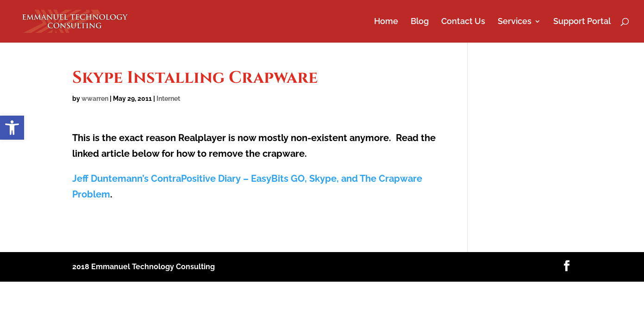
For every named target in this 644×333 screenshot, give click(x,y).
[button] (12, 128)
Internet (168, 99)
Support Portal (582, 22)
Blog (420, 22)
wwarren (95, 99)
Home (386, 22)
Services (515, 22)
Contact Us (463, 22)
